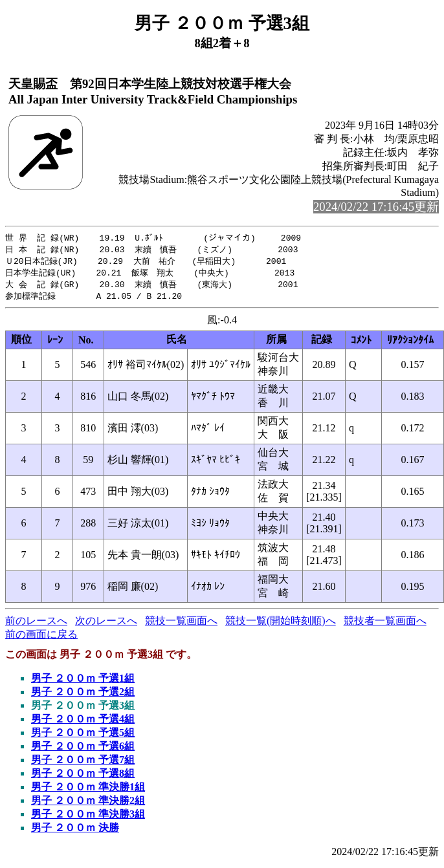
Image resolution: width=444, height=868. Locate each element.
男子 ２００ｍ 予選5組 (83, 736)
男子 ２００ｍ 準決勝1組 (88, 791)
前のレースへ (36, 624)
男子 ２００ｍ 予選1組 (83, 682)
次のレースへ (106, 624)
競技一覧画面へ (181, 624)
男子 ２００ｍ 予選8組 (83, 777)
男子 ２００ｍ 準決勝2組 (88, 804)
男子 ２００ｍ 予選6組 (83, 750)
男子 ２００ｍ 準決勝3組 (88, 818)
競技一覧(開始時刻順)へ (281, 624)
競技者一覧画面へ (385, 624)
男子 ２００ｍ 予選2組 (83, 696)
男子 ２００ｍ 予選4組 (83, 723)
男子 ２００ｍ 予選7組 (83, 764)
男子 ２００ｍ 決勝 (75, 831)
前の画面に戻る (41, 638)
